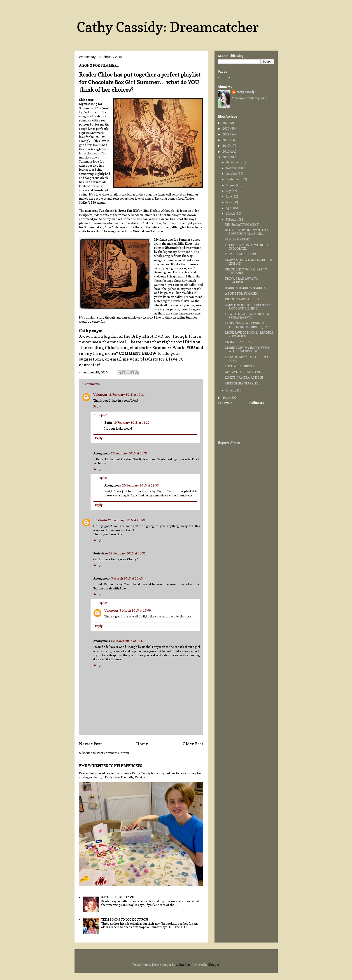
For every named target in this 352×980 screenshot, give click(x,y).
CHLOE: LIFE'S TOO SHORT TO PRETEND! (246, 271)
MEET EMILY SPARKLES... (243, 383)
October (232, 174)
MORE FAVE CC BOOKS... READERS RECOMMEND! (249, 334)
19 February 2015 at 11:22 (131, 423)
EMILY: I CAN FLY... (238, 342)
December (233, 162)
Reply (97, 406)
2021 (226, 123)
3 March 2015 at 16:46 (127, 578)
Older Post (193, 744)
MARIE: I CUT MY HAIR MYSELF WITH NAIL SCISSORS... (247, 349)
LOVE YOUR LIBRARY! (240, 366)
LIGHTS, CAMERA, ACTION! (244, 377)
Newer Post (90, 744)
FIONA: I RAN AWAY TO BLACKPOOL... (242, 280)
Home (142, 744)
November (233, 168)
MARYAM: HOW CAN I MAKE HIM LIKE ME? (249, 262)
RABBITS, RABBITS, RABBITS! (246, 288)
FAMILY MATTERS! (238, 239)
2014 (226, 398)
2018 (226, 140)
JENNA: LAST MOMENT (242, 224)
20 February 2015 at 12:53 (140, 485)
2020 (226, 128)
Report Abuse (229, 443)
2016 (226, 151)
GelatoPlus (183, 965)
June (229, 196)
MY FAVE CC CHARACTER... (244, 372)
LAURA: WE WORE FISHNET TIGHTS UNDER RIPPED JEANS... (249, 325)
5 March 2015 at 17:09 (135, 610)
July (229, 191)
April (230, 208)
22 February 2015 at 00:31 (127, 553)
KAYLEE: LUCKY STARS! (117, 897)
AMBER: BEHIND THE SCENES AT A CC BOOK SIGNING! (249, 307)
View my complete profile (249, 98)
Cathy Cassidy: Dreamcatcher (168, 27)
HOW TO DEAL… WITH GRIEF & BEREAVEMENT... (247, 316)
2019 (226, 134)
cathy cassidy (245, 92)
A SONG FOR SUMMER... (242, 293)
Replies (102, 415)
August (231, 185)
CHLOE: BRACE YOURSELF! (244, 299)
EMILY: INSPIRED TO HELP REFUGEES (111, 766)
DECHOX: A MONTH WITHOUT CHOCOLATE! (247, 247)
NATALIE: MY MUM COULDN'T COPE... (247, 359)
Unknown (100, 395)
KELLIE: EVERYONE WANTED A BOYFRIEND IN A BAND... (247, 232)
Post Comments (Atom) (113, 753)
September (234, 179)
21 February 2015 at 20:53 (126, 520)
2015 (226, 157)
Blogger (214, 965)
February (232, 219)
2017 (226, 146)
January (231, 390)
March (231, 214)
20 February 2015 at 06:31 (129, 453)
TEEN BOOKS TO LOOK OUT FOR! (125, 919)
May (229, 202)
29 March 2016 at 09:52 (128, 641)
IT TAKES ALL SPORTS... (242, 254)
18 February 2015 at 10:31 (126, 395)
